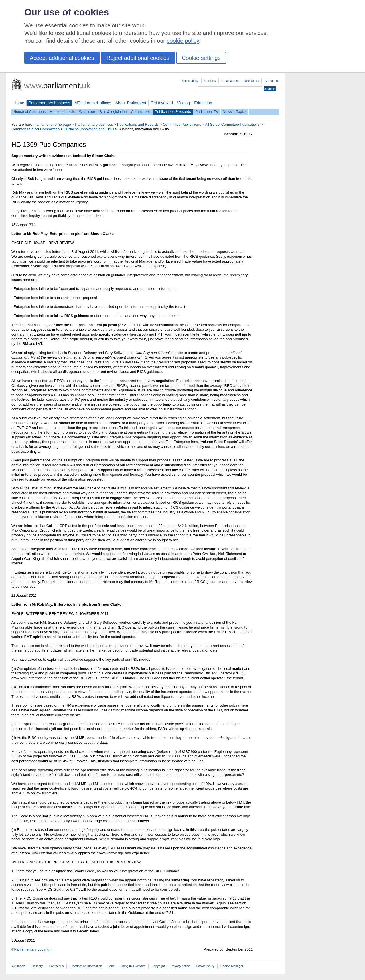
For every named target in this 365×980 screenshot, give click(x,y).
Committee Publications (182, 124)
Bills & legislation (113, 112)
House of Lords (62, 112)
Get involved (162, 103)
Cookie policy (205, 966)
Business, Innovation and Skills (89, 129)
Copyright (158, 966)
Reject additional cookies (138, 58)
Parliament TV (207, 112)
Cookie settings (201, 58)
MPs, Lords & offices (93, 103)
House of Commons (30, 112)
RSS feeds (251, 81)
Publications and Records (138, 124)
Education (203, 103)
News (227, 112)
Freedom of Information (86, 966)
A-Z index (18, 966)
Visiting (183, 103)
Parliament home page (53, 124)
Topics (241, 112)
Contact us (272, 81)
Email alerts (230, 81)
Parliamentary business (49, 103)
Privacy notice (181, 966)
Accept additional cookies (62, 58)
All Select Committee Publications (232, 124)
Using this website (133, 966)
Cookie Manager (232, 966)
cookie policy (183, 41)
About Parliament (131, 103)
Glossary (37, 966)
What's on (87, 112)
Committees (141, 112)
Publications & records (173, 112)
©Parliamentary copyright (32, 949)
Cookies (210, 81)
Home (19, 103)
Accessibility (190, 81)
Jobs (111, 966)
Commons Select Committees (36, 129)
